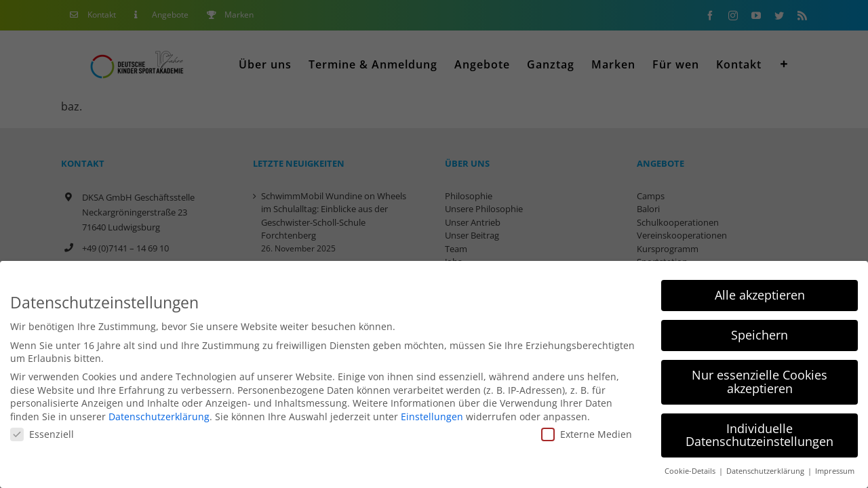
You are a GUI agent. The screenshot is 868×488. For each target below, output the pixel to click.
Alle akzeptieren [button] (760, 295)
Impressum (835, 471)
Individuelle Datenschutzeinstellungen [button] (759, 435)
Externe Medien (587, 434)
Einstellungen (432, 416)
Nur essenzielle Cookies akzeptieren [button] (759, 382)
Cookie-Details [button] (691, 471)
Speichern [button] (759, 335)
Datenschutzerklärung (159, 416)
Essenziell (42, 434)
